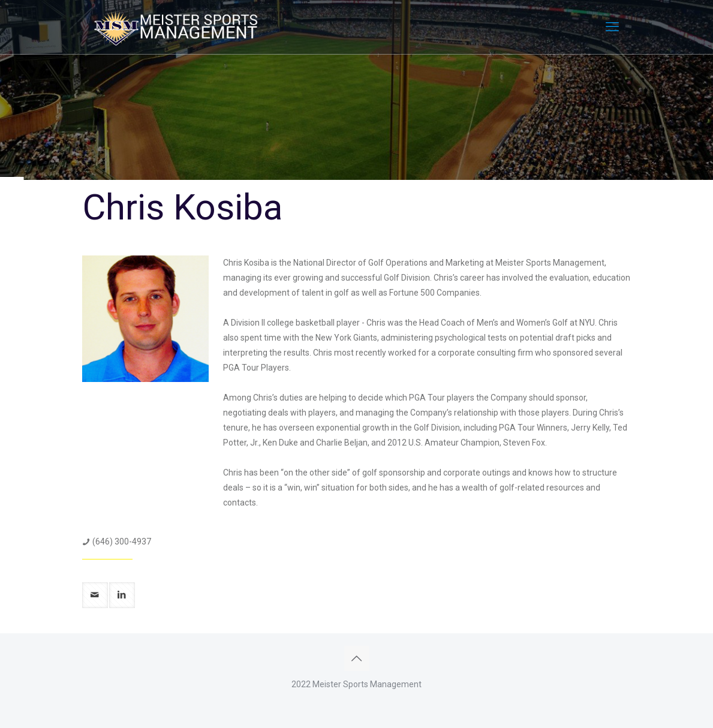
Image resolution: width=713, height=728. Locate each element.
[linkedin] (122, 595)
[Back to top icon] (357, 658)
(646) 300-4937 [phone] (122, 542)
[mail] (95, 595)
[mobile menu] (612, 27)
